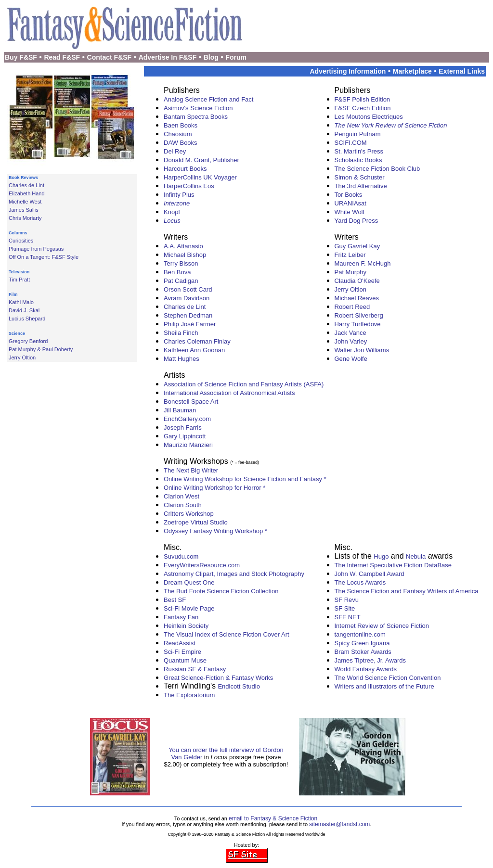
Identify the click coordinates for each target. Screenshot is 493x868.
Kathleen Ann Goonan (194, 350)
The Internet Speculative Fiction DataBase (393, 565)
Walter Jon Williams (362, 350)
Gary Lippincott (185, 436)
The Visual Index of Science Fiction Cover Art (227, 634)
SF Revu (347, 600)
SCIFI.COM (351, 143)
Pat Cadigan (181, 281)
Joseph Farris (183, 428)
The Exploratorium (189, 695)
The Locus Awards (360, 582)
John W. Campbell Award (370, 574)
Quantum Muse (185, 660)
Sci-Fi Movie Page (189, 608)
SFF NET (348, 617)
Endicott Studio (239, 686)
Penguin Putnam (358, 134)
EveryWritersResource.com (202, 565)
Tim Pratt (19, 280)
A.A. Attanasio (183, 246)
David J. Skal (24, 310)
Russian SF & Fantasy (195, 669)
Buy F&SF (21, 57)
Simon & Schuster (360, 177)
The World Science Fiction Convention (388, 678)
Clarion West (182, 496)
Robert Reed (352, 307)
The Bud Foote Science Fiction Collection (221, 591)
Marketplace (412, 71)
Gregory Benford (28, 341)
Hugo (381, 556)
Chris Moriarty (25, 218)
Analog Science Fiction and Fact (208, 99)
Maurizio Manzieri (188, 445)
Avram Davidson (187, 298)
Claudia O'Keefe (357, 281)
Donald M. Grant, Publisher (201, 160)
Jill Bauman (180, 410)
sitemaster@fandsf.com (339, 824)
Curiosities (21, 241)
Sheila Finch (181, 333)
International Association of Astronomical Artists (229, 393)
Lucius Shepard (27, 319)
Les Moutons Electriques (369, 117)
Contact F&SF (110, 57)
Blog (211, 57)
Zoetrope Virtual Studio (196, 522)
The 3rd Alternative (361, 186)
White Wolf (350, 212)
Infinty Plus (179, 195)
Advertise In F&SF (168, 57)
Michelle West (25, 202)
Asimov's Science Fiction (198, 108)
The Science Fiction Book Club (377, 169)
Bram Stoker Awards (363, 652)
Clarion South (183, 505)
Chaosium (178, 134)
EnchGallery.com (187, 419)
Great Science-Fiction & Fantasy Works (218, 678)
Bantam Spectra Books (196, 117)
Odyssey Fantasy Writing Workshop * (215, 531)
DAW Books (181, 143)
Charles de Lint (26, 185)
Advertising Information (348, 71)
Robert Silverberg (359, 315)
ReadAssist (180, 643)
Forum (236, 57)
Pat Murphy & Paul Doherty (41, 349)
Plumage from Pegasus (36, 249)
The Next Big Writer (191, 470)
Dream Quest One (189, 582)
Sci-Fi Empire (182, 652)
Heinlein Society (186, 626)
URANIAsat (350, 203)
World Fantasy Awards (366, 669)
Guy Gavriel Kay (357, 246)
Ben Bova (177, 272)
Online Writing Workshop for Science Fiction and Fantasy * (245, 479)
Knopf (172, 212)
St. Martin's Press (359, 151)
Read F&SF (62, 57)
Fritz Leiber (350, 255)
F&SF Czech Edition (363, 108)
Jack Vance (350, 333)
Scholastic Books (358, 160)
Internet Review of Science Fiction (382, 626)
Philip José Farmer (190, 324)
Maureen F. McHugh (363, 263)
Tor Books (349, 195)
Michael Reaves (357, 298)
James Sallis (24, 210)
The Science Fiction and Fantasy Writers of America (407, 591)
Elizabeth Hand (27, 193)
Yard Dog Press (357, 221)
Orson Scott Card (188, 289)
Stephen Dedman (188, 315)
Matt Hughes (182, 359)
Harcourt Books (185, 169)
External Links (462, 71)
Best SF (175, 600)
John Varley (351, 341)
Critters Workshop (189, 514)
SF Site (345, 608)
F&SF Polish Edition (363, 99)
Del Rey (175, 151)
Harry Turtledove (358, 324)
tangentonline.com (360, 634)
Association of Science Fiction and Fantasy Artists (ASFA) (244, 384)
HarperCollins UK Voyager (200, 177)
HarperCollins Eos (189, 186)
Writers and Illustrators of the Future (384, 686)
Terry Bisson (181, 263)
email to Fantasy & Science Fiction (273, 818)
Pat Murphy (350, 272)
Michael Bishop (185, 255)
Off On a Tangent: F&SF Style (44, 257)
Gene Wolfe (351, 359)
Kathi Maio (21, 302)
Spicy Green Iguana (362, 643)
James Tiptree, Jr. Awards (370, 660)
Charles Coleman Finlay (197, 341)
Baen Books (181, 125)
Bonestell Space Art (191, 402)
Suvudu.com (181, 556)
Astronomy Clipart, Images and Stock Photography (234, 574)
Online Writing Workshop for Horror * (214, 488)
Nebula (416, 556)
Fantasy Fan (181, 617)
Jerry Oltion (22, 357)
